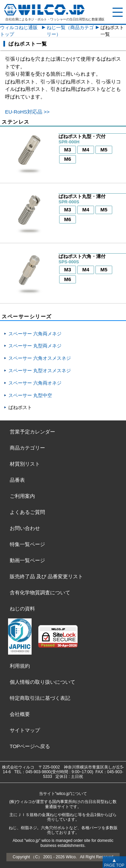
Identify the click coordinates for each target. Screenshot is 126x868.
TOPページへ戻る (30, 746)
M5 (104, 150)
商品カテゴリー (27, 448)
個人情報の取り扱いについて (43, 682)
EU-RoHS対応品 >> (27, 112)
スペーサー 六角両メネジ (35, 334)
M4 (86, 150)
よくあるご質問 (27, 512)
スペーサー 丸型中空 (30, 395)
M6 (68, 159)
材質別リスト (25, 464)
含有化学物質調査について (40, 592)
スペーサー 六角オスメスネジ (40, 358)
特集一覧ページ (27, 544)
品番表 (17, 480)
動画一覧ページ (27, 560)
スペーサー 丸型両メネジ (35, 346)
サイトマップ (25, 730)
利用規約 (20, 666)
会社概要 (20, 714)
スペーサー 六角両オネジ (35, 383)
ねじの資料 (22, 609)
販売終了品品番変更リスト (46, 576)
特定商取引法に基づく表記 (40, 698)
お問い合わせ (25, 528)
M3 (68, 150)
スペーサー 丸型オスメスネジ (40, 371)
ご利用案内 (22, 496)
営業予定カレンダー (32, 432)
